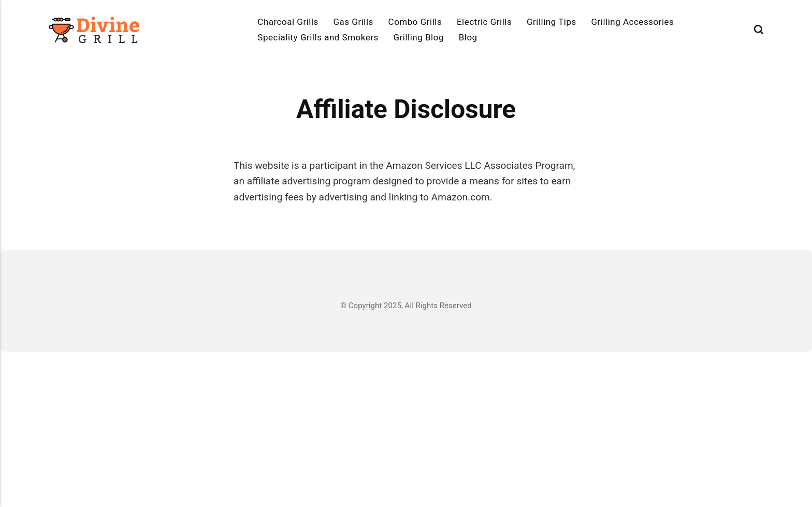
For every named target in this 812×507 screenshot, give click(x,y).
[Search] (759, 30)
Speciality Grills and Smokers (318, 37)
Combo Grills (415, 22)
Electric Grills (484, 22)
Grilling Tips (552, 22)
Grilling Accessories (632, 22)
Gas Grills (353, 22)
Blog (468, 37)
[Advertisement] (406, 429)
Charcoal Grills (288, 22)
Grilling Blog (418, 37)
